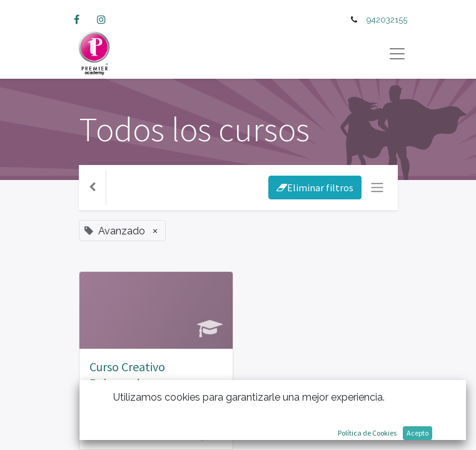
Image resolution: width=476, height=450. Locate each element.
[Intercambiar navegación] (377, 187)
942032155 (387, 20)
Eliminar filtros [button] (315, 187)
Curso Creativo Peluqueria (127, 375)
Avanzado (112, 406)
